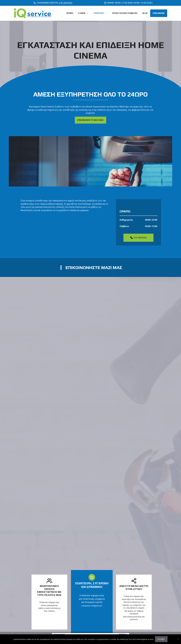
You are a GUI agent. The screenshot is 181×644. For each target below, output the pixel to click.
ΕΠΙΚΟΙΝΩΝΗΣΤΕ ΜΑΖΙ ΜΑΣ (90, 120)
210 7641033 (66, 3)
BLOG (145, 13)
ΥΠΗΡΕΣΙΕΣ (102, 13)
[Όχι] (178, 639)
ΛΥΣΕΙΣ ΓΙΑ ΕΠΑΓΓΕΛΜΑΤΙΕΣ (125, 13)
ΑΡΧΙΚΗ (70, 13)
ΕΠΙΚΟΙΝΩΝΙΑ (159, 13)
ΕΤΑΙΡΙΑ (85, 13)
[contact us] (90, 268)
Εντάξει (161, 639)
